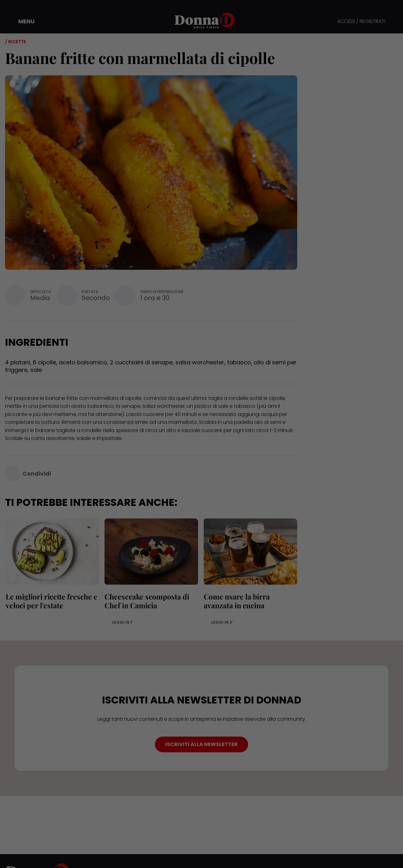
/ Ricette (15, 42)
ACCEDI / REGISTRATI (361, 22)
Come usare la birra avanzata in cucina (236, 601)
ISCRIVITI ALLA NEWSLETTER (201, 744)
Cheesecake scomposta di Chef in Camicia (147, 601)
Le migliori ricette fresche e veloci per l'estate (51, 601)
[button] (22, 21)
